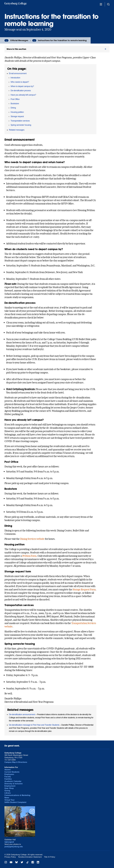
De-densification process (21, 91)
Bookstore (15, 104)
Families (8, 779)
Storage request (17, 116)
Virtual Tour (10, 800)
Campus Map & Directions (16, 762)
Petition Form (29, 556)
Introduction (15, 78)
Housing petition (17, 112)
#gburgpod (9, 842)
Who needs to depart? (20, 82)
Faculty (8, 777)
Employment (10, 786)
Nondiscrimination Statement (30, 857)
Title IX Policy (50, 857)
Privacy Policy (10, 857)
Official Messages (19, 40)
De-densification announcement (22, 714)
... (6, 40)
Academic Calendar (13, 781)
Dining (13, 108)
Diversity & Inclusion (14, 784)
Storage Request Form (84, 589)
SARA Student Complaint (15, 802)
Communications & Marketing (17, 795)
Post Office (15, 99)
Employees (9, 774)
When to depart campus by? (22, 86)
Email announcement (18, 73)
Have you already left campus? (23, 95)
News (7, 798)
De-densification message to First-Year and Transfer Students (34, 725)
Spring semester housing (21, 125)
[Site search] (108, 4)
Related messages (17, 130)
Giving (7, 791)
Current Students (12, 772)
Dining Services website (32, 539)
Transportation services (20, 121)
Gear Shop (9, 788)
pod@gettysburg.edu (14, 847)
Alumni (8, 770)
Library (8, 793)
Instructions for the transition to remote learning (62, 40)
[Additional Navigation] (101, 4)
